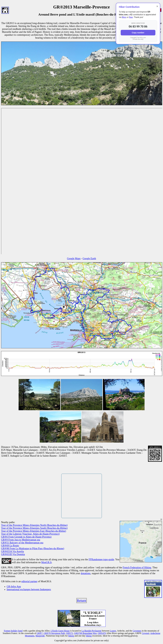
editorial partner (29, 581)
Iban (131, 17)
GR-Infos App (14, 587)
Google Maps (74, 258)
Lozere (113, 631)
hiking (71, 636)
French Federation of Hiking (137, 568)
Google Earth (89, 258)
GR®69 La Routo (10, 546)
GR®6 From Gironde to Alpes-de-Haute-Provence (26, 537)
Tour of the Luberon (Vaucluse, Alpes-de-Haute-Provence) (30, 534)
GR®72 (69, 633)
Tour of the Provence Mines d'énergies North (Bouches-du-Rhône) (34, 525)
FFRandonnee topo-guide (101, 559)
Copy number (138, 33)
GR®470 (102, 633)
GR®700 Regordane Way (85, 633)
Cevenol (145, 633)
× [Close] (157, 6)
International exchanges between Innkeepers (29, 589)
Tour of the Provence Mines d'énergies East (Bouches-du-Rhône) (34, 531)
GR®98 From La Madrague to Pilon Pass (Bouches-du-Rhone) (33, 548)
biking (89, 636)
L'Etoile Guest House (60, 631)
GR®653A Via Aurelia (12, 551)
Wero (124, 17)
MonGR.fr (46, 562)
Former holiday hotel (13, 631)
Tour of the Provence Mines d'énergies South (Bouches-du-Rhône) (34, 528)
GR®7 (40, 633)
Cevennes (137, 631)
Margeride (40, 636)
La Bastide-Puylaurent (92, 631)
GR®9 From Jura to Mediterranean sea (21, 540)
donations (86, 573)
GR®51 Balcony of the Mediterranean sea (22, 543)
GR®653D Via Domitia (13, 554)
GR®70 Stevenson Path (54, 633)
